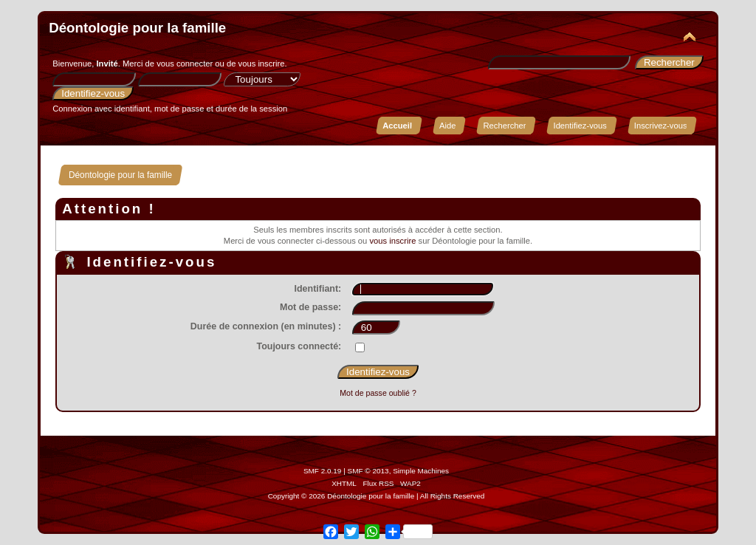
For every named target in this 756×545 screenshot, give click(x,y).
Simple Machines (421, 471)
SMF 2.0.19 (323, 471)
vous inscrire (262, 64)
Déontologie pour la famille (137, 28)
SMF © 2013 (368, 471)
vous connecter (185, 64)
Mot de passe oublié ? (378, 393)
